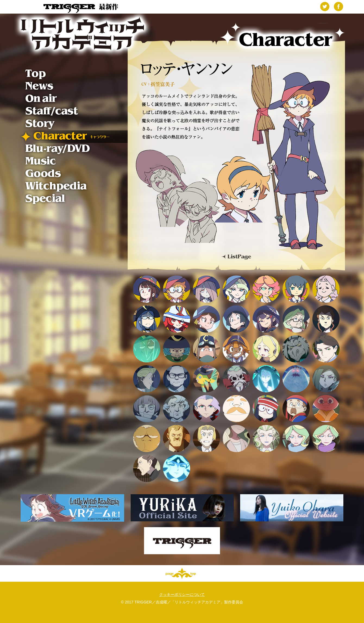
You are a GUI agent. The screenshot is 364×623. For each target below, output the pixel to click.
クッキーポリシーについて (182, 594)
